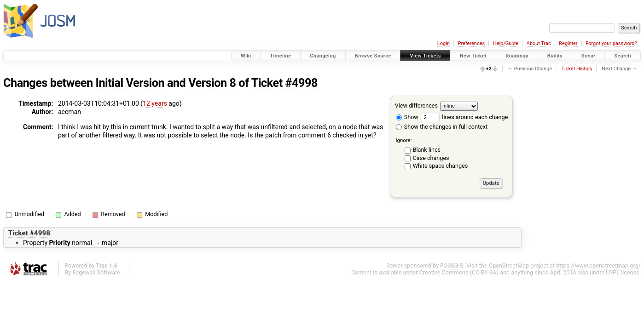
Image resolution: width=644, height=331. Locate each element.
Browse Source (373, 56)
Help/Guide (506, 43)
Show (407, 117)
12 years (155, 103)
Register (568, 43)
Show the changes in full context (442, 127)
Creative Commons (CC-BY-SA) (459, 272)
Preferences (471, 43)
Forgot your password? (611, 43)
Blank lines (427, 150)
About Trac (539, 43)
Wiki (246, 56)
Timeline (280, 56)
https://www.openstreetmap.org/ (598, 265)
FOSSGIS (452, 265)
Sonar (589, 56)
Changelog (323, 56)
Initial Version (130, 83)
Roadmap (517, 56)
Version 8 (212, 83)
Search (623, 56)
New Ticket (473, 56)
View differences (416, 106)
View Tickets (425, 56)
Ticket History (577, 69)
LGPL (613, 272)
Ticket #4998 (284, 83)
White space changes (441, 166)
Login (444, 43)
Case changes (431, 158)
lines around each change (464, 117)
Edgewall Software (96, 272)
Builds (555, 56)
